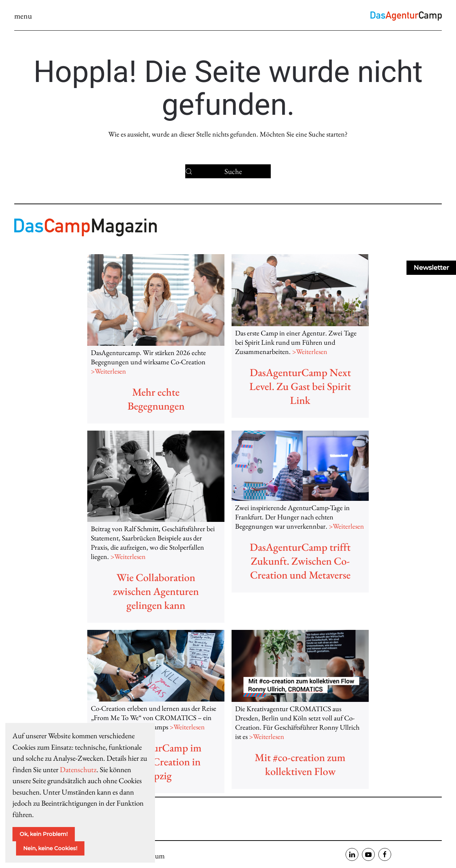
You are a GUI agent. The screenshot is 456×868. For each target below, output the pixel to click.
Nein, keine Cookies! (50, 848)
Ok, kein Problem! (44, 834)
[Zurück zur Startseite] (406, 16)
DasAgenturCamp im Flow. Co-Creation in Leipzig (156, 762)
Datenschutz (78, 769)
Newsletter (431, 268)
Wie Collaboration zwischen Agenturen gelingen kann (156, 591)
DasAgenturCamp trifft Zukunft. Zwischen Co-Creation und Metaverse (300, 561)
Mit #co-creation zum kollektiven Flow (300, 764)
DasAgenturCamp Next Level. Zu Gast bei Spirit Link (300, 386)
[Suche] (228, 171)
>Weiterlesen (108, 371)
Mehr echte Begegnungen (156, 399)
